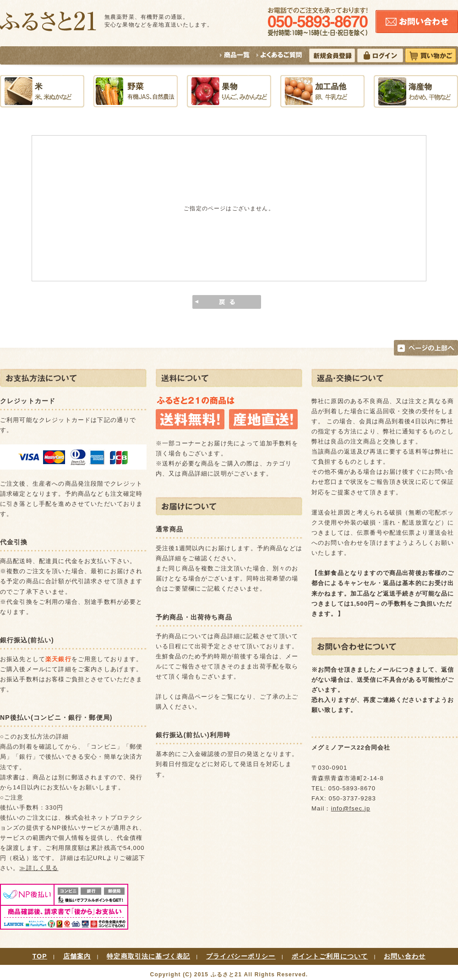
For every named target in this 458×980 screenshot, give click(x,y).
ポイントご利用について (330, 956)
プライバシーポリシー (241, 956)
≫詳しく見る (39, 868)
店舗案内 (77, 956)
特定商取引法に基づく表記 (148, 956)
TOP (40, 956)
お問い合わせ (405, 956)
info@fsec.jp (351, 808)
